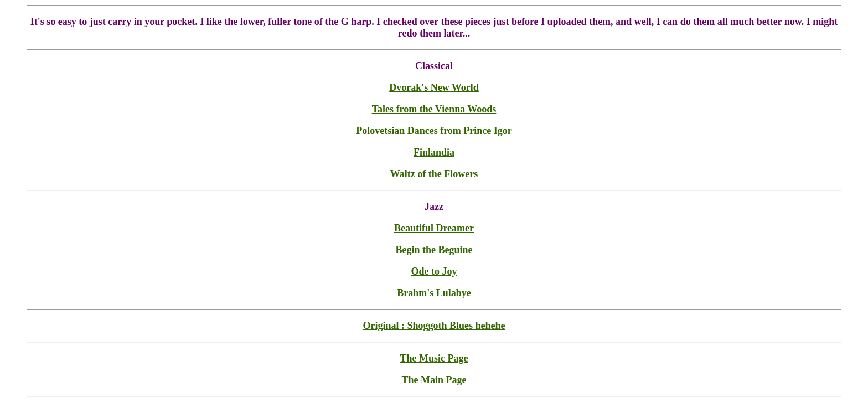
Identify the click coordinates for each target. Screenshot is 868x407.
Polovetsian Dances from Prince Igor (434, 131)
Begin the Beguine (434, 250)
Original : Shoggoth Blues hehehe (434, 326)
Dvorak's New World (434, 87)
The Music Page (434, 358)
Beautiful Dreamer (434, 228)
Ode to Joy (434, 271)
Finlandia (434, 152)
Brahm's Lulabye (434, 293)
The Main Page (434, 380)
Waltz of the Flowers (434, 174)
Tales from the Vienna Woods (434, 109)
